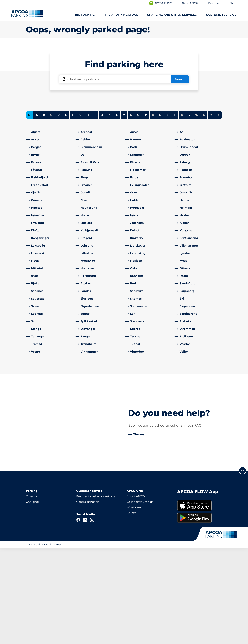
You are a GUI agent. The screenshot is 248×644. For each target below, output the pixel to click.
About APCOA (136, 593)
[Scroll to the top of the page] (242, 567)
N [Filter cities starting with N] (131, 211)
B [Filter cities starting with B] (44, 211)
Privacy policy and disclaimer (43, 641)
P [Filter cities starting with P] (146, 211)
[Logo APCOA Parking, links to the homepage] (27, 13)
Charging (32, 598)
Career (131, 609)
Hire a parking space (121, 15)
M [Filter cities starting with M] (124, 211)
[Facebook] (78, 616)
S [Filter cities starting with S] (168, 211)
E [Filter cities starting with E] (66, 211)
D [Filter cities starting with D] (58, 211)
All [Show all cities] (30, 211)
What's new (135, 604)
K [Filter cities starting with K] (110, 211)
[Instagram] (92, 616)
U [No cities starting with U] (182, 211)
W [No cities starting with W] (197, 211)
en (233, 3)
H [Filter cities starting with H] (88, 211)
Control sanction (88, 598)
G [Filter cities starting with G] (80, 211)
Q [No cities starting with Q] (153, 211)
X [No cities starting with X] (204, 211)
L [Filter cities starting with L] (117, 211)
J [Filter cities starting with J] (102, 211)
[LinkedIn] (85, 616)
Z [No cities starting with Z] (218, 211)
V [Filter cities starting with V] (189, 211)
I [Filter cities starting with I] (95, 211)
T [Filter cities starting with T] (175, 211)
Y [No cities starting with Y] (211, 211)
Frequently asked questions (96, 593)
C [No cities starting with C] (51, 211)
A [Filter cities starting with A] (37, 211)
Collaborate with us (140, 598)
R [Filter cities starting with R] (160, 211)
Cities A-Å (32, 593)
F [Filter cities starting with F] (73, 211)
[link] (50, 228)
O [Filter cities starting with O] (138, 211)
